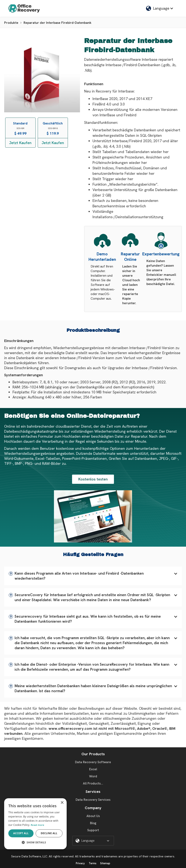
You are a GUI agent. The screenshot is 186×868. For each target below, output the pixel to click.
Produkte (11, 23)
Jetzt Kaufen (20, 143)
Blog (93, 823)
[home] (24, 8)
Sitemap (105, 863)
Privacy (80, 863)
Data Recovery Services (93, 800)
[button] (93, 576)
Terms (93, 863)
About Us (93, 816)
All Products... (93, 783)
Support (93, 830)
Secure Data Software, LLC (29, 856)
